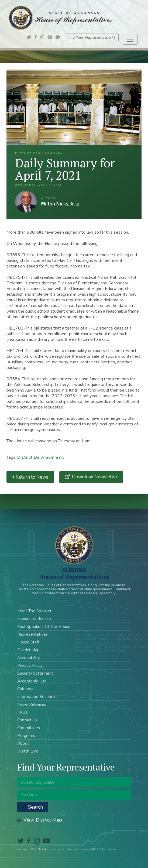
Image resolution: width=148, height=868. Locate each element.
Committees (29, 728)
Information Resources (38, 697)
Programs (26, 736)
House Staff (28, 642)
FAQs (22, 712)
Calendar (25, 689)
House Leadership (34, 619)
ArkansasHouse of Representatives (74, 573)
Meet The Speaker (34, 611)
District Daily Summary (41, 457)
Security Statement (35, 673)
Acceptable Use (32, 681)
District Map (28, 650)
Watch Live (28, 751)
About (23, 743)
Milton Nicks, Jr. (26, 202)
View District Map (40, 820)
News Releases (32, 704)
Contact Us (27, 720)
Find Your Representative (92, 37)
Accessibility (29, 658)
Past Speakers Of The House (44, 627)
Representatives (32, 634)
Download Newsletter (94, 477)
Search (33, 807)
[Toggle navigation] (130, 39)
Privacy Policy (30, 666)
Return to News (30, 477)
